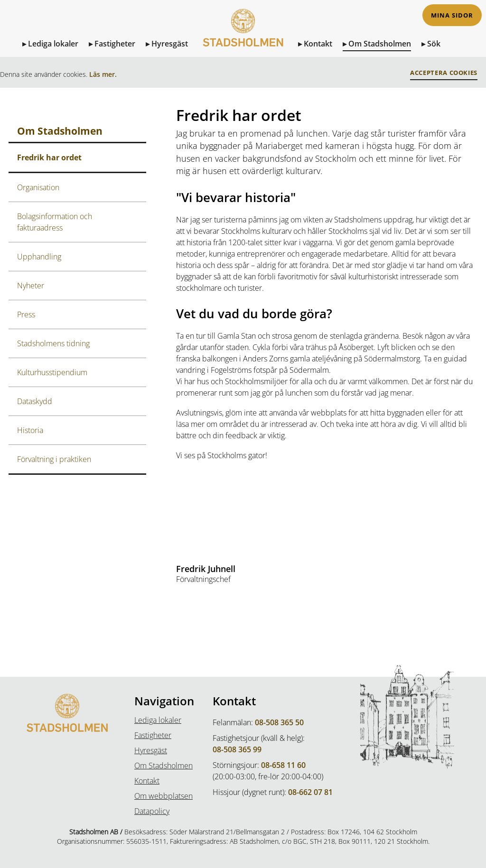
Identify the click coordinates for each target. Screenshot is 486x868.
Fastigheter (115, 44)
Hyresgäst (170, 44)
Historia (30, 430)
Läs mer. (103, 74)
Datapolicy (152, 811)
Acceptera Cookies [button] (444, 73)
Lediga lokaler (53, 44)
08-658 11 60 (283, 765)
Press (26, 314)
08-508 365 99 (237, 749)
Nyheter (31, 286)
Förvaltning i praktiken (54, 459)
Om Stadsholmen (380, 44)
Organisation (38, 187)
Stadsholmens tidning (53, 343)
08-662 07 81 (310, 792)
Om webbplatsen (164, 796)
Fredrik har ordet (49, 157)
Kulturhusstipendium (52, 372)
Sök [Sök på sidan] (434, 44)
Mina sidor (452, 15)
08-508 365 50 (279, 722)
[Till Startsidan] (243, 37)
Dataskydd (35, 401)
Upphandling (39, 257)
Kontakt (318, 44)
